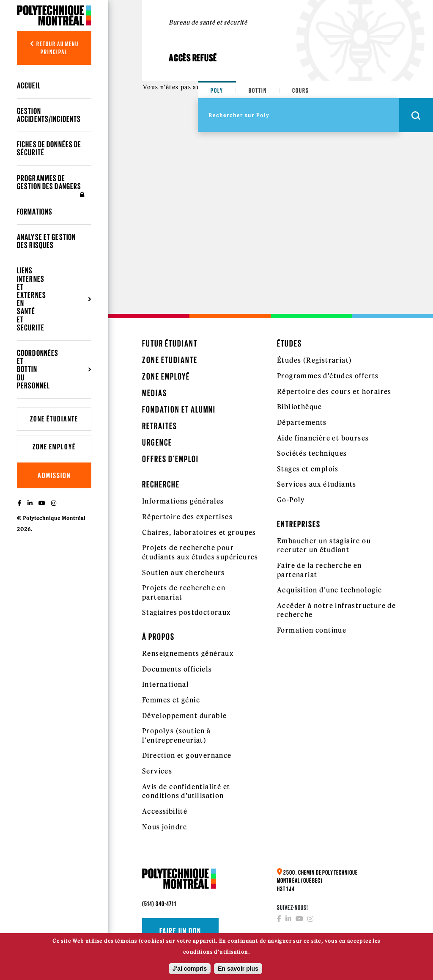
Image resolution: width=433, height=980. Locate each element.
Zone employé (54, 447)
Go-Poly (291, 500)
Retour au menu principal (54, 48)
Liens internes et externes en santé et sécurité (32, 299)
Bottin (258, 90)
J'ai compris (190, 971)
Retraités (160, 426)
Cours (301, 90)
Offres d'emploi (170, 459)
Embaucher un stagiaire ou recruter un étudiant (324, 545)
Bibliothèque (300, 407)
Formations (35, 212)
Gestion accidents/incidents (49, 115)
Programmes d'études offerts (328, 376)
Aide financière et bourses (323, 438)
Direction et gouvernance (187, 755)
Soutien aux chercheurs (184, 573)
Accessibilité (165, 811)
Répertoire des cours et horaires (334, 391)
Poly (217, 90)
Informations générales (183, 501)
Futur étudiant (170, 343)
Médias (155, 393)
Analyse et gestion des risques (46, 241)
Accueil (29, 85)
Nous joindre (165, 827)
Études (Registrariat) (314, 360)
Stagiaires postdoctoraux (186, 612)
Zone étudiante (54, 419)
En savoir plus (238, 971)
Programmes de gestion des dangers (52, 186)
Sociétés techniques (312, 453)
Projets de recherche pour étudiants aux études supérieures (200, 552)
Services (157, 771)
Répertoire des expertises (187, 517)
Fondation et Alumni (179, 409)
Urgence (157, 442)
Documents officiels (177, 669)
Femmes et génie (171, 700)
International (166, 684)
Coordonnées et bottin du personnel (38, 369)
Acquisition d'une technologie (330, 590)
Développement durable (184, 716)
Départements (302, 422)
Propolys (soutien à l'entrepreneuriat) (177, 735)
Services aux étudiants (317, 484)
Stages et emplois (308, 469)
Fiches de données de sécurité (49, 148)
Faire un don (180, 931)
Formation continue (312, 630)
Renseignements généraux (188, 653)
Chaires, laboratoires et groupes (199, 532)
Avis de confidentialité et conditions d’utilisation (186, 791)
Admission (54, 475)
